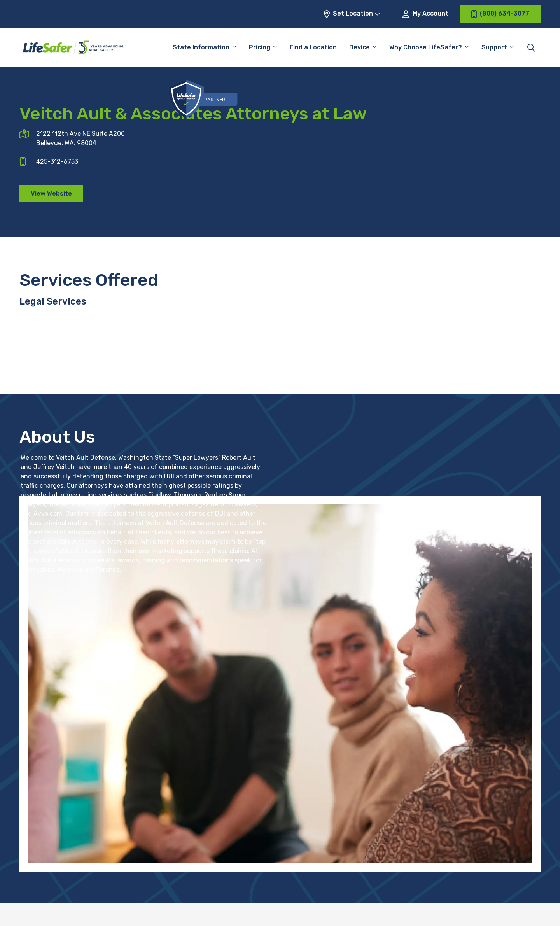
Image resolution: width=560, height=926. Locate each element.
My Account (425, 14)
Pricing (260, 47)
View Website (51, 193)
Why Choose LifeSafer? (426, 47)
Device (360, 47)
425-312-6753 (57, 162)
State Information (201, 47)
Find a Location (313, 47)
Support (494, 47)
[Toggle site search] (531, 47)
